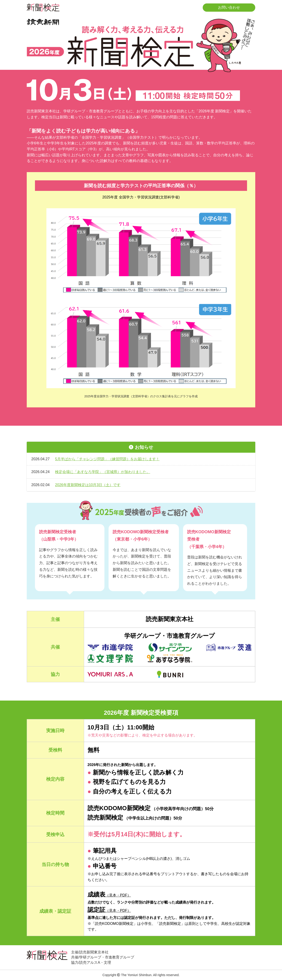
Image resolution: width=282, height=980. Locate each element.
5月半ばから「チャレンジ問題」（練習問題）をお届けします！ (107, 459)
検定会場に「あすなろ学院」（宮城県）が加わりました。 (103, 472)
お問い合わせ (229, 7)
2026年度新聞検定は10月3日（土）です (88, 485)
